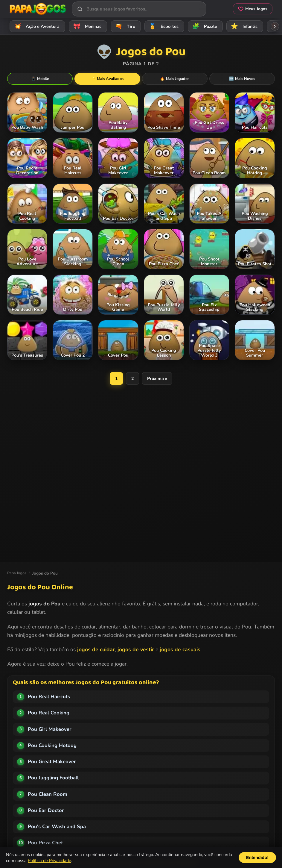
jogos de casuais (180, 649)
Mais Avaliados (107, 79)
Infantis (243, 26)
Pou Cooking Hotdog (52, 745)
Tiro (124, 26)
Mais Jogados (175, 79)
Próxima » (157, 378)
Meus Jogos (253, 9)
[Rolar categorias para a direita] (275, 26)
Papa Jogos (17, 573)
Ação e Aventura (36, 26)
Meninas (86, 26)
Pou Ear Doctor (46, 810)
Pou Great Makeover (52, 762)
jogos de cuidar (96, 649)
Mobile (40, 79)
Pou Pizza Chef (45, 843)
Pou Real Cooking (49, 713)
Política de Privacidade (49, 861)
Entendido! (257, 858)
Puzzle (204, 26)
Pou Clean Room (48, 794)
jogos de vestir (136, 649)
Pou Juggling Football (53, 778)
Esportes (163, 26)
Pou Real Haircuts (49, 697)
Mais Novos (242, 79)
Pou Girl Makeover (50, 729)
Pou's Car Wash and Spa (57, 827)
